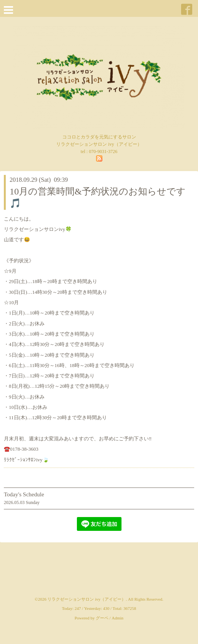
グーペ (102, 618)
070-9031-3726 (103, 152)
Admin (118, 618)
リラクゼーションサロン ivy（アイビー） (87, 599)
